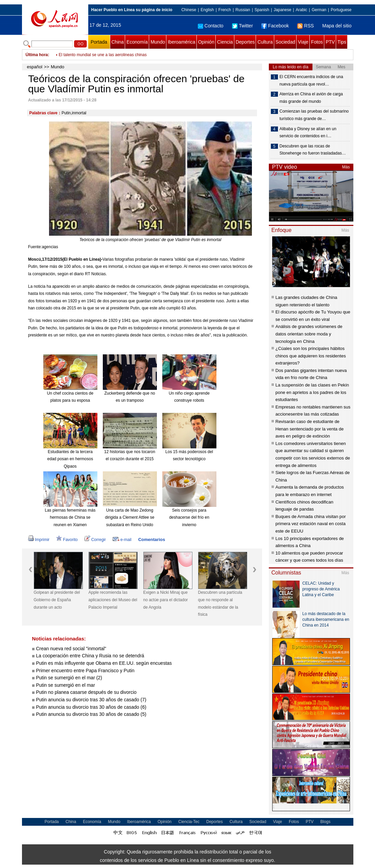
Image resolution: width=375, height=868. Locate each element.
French (225, 10)
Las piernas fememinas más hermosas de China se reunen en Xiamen (70, 518)
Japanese (282, 10)
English (207, 10)
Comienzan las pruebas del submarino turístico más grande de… (314, 115)
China (118, 42)
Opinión (206, 42)
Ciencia (225, 42)
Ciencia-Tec (189, 822)
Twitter (242, 26)
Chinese (189, 10)
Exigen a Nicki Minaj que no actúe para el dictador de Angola (166, 600)
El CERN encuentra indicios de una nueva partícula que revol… (311, 80)
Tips (342, 42)
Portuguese (341, 10)
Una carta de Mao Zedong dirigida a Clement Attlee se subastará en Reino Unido (130, 518)
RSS (306, 26)
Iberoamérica (182, 42)
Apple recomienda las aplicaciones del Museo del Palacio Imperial (113, 600)
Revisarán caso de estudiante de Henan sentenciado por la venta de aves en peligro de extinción (310, 429)
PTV (330, 42)
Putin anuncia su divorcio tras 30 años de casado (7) (91, 700)
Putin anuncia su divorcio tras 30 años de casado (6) (91, 707)
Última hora (37, 55)
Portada (99, 42)
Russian (243, 10)
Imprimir (39, 540)
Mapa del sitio (337, 26)
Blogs (325, 822)
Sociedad (285, 42)
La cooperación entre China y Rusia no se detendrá (90, 656)
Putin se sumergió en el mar (66, 685)
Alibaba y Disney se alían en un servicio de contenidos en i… (308, 133)
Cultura (265, 42)
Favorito (67, 540)
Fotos (317, 42)
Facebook (275, 26)
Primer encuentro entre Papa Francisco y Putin (85, 671)
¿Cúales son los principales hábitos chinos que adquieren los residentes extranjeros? (311, 356)
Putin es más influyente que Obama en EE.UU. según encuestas (104, 663)
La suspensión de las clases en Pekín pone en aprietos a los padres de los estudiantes (312, 392)
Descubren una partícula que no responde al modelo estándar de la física (220, 603)
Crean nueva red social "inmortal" (71, 649)
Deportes (245, 42)
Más (346, 167)
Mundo (158, 42)
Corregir (95, 540)
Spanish (262, 10)
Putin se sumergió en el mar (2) (69, 678)
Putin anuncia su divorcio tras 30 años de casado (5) (91, 714)
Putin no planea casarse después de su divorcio (86, 692)
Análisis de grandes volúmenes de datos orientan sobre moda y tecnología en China (309, 334)
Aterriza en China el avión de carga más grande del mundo (311, 98)
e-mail (122, 540)
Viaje (303, 42)
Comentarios (152, 539)
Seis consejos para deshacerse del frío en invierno (189, 518)
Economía (137, 42)
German (319, 10)
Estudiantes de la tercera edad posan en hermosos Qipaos (70, 459)
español (35, 67)
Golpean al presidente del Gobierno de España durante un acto (57, 600)
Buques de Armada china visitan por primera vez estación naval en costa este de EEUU (311, 524)
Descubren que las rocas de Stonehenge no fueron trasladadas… (313, 150)
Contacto (211, 26)
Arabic (301, 10)
